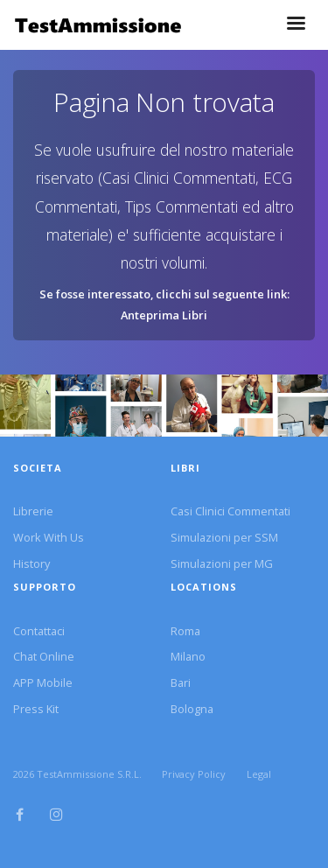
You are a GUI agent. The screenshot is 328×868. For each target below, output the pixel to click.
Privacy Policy (194, 774)
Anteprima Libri (164, 315)
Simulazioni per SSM (224, 537)
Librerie (33, 511)
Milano (188, 656)
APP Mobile (43, 682)
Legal (259, 774)
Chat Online (44, 656)
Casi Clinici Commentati (230, 511)
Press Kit (36, 709)
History (31, 563)
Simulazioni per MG (222, 563)
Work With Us (49, 537)
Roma (185, 631)
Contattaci (39, 631)
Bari (181, 682)
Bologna (192, 709)
